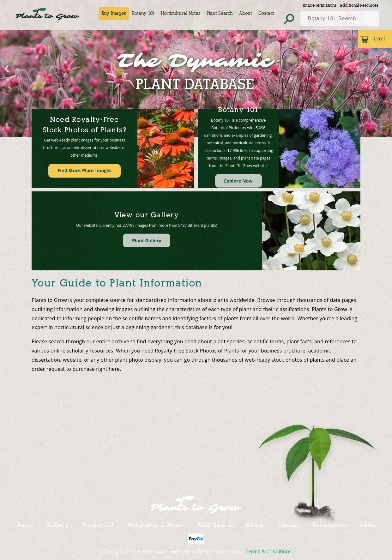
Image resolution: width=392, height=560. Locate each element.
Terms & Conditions (269, 551)
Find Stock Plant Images (84, 171)
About (246, 13)
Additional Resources (359, 5)
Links (368, 525)
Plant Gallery (147, 240)
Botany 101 (144, 13)
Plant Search (220, 13)
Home (25, 525)
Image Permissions (320, 5)
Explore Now (238, 181)
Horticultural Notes (181, 13)
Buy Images (114, 13)
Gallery (57, 525)
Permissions (330, 525)
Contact (267, 13)
